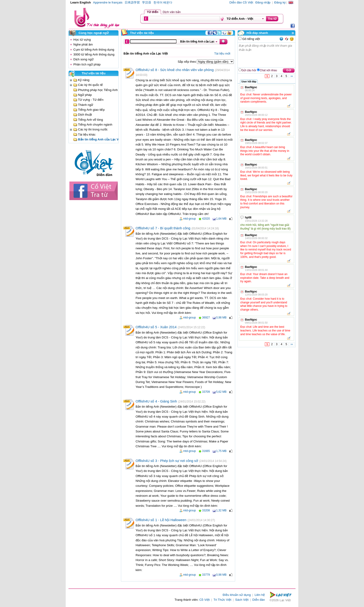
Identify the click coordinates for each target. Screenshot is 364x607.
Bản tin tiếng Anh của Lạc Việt (100, 139)
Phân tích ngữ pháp (87, 64)
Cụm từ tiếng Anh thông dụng (94, 50)
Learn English (81, 2)
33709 (206, 392)
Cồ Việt (205, 600)
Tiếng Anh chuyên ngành (95, 125)
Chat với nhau (268, 70)
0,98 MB (221, 318)
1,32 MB (221, 510)
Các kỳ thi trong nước (93, 129)
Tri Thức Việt (223, 600)
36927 (206, 318)
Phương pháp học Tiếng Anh (98, 90)
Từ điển (153, 12)
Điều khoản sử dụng (237, 595)
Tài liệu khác (87, 135)
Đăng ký (280, 2)
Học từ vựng (82, 40)
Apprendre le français (108, 2)
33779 (206, 575)
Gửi (289, 70)
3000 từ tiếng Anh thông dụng (94, 54)
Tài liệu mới (222, 54)
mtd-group (190, 219)
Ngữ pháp (85, 95)
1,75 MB (221, 451)
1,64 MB (221, 219)
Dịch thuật (85, 115)
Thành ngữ (86, 105)
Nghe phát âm (83, 44)
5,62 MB (221, 392)
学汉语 (147, 2)
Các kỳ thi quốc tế (90, 85)
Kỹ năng (84, 80)
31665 (206, 451)
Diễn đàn (259, 600)
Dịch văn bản (172, 12)
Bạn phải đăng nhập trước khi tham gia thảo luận (267, 55)
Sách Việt (242, 600)
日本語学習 (132, 2)
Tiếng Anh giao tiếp (91, 110)
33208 (206, 510)
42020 (206, 219)
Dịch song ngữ (83, 59)
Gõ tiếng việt (251, 39)
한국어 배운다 (163, 2)
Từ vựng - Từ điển (91, 100)
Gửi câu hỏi (249, 70)
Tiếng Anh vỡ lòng (90, 120)
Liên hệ (260, 595)
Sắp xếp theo (187, 62)
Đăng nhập (263, 2)
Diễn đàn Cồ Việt (241, 2)
